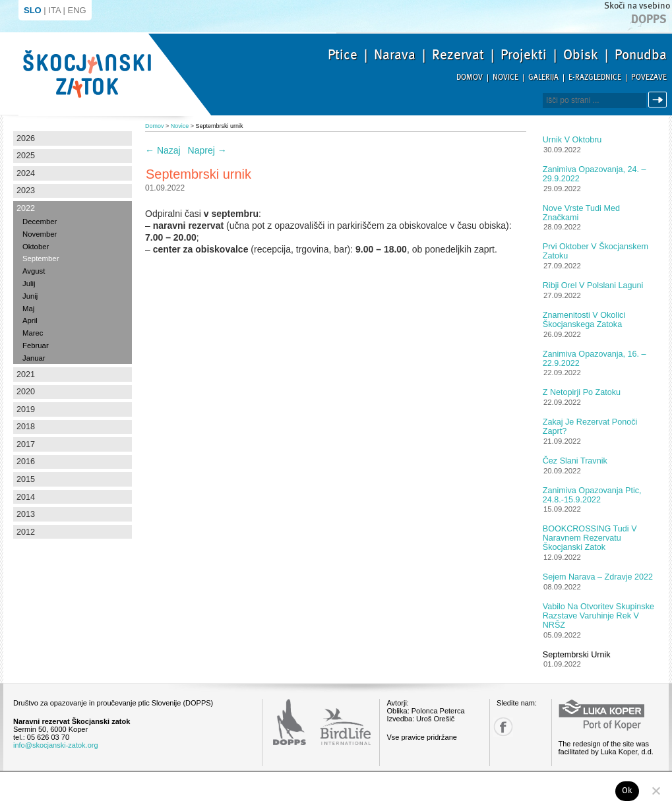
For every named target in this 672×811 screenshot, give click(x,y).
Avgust (34, 271)
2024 (26, 173)
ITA (54, 10)
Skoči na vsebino (637, 6)
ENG (77, 10)
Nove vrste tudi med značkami (581, 213)
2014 (26, 497)
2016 (26, 462)
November (40, 234)
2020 (26, 392)
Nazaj (163, 150)
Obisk (581, 55)
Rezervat (458, 55)
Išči (659, 100)
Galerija (543, 77)
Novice (505, 77)
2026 (26, 138)
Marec (33, 333)
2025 (26, 156)
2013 (26, 514)
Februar (36, 345)
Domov (470, 77)
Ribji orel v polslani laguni (593, 285)
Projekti (524, 55)
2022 (26, 208)
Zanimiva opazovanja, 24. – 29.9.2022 (595, 174)
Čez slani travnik (575, 461)
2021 (26, 375)
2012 (26, 532)
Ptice (343, 55)
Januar (34, 358)
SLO (33, 10)
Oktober (36, 247)
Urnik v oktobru (572, 140)
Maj (28, 309)
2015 (26, 479)
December (40, 222)
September (41, 258)
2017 (26, 444)
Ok (627, 791)
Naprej (207, 150)
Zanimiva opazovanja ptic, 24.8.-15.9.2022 (592, 495)
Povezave (649, 77)
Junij (30, 296)
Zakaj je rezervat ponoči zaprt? (590, 427)
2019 (26, 409)
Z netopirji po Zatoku (582, 392)
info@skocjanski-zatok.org (56, 745)
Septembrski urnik (577, 655)
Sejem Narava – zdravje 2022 (598, 577)
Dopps (649, 19)
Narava (395, 55)
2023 (26, 191)
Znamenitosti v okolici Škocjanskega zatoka (584, 320)
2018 (26, 427)
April (30, 320)
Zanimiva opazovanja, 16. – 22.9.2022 (595, 359)
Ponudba (641, 55)
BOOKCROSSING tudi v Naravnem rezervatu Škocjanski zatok (590, 538)
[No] (656, 791)
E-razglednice (595, 77)
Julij (29, 284)
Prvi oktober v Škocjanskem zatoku (596, 251)
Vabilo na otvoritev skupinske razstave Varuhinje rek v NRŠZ (598, 616)
